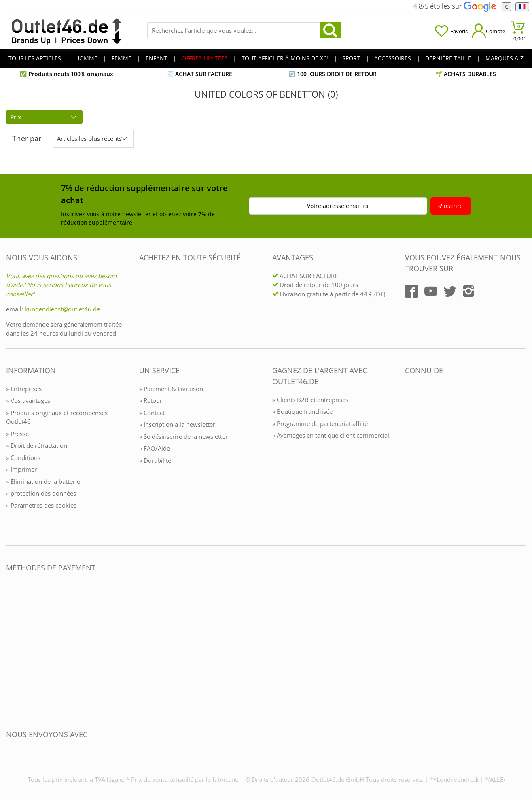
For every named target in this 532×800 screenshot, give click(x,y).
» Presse (17, 434)
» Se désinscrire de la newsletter (183, 436)
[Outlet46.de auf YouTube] (431, 291)
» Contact (152, 413)
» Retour (151, 400)
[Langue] (522, 7)
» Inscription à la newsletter (177, 424)
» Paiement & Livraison (171, 389)
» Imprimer (21, 469)
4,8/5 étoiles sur (455, 6)
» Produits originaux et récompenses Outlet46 (57, 417)
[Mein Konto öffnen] (489, 31)
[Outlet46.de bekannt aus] (411, 459)
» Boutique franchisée (302, 411)
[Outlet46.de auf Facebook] (411, 291)
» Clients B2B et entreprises (310, 400)
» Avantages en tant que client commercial (331, 435)
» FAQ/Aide (155, 448)
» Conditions (23, 457)
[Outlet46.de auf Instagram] (468, 291)
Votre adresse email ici (338, 206)
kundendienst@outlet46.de (62, 309)
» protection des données (41, 493)
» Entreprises (24, 389)
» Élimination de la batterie (43, 481)
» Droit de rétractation (37, 445)
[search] (331, 30)
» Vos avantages (28, 400)
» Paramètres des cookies (41, 505)
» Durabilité (155, 460)
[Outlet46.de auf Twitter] (450, 291)
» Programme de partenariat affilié (320, 423)
